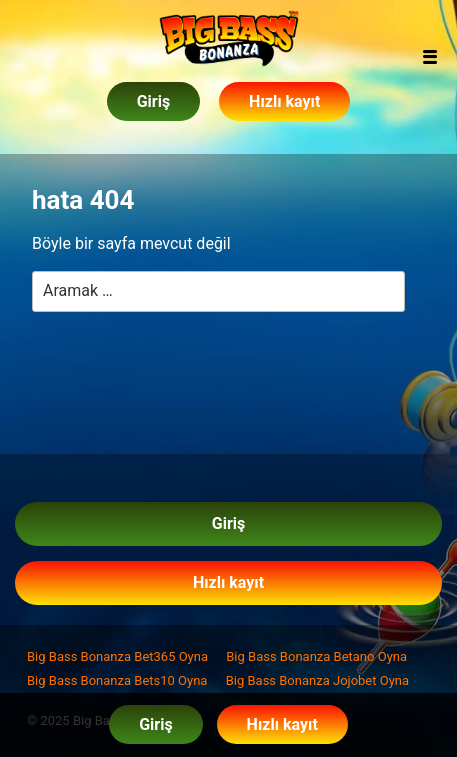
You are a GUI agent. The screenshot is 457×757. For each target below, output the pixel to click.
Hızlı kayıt (284, 101)
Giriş (153, 101)
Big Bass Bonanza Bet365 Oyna (117, 656)
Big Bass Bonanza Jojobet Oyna (317, 680)
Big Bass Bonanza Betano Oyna (316, 656)
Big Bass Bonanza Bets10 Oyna (117, 680)
